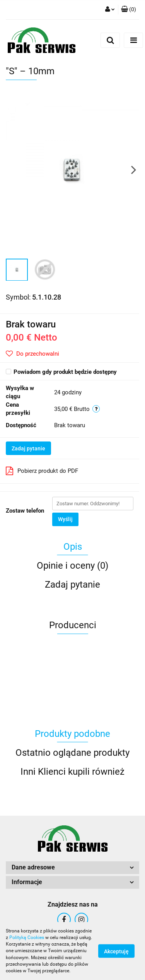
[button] (129, 10)
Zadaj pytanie (28, 448)
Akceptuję (116, 951)
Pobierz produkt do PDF (42, 471)
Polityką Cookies (27, 937)
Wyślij (65, 519)
